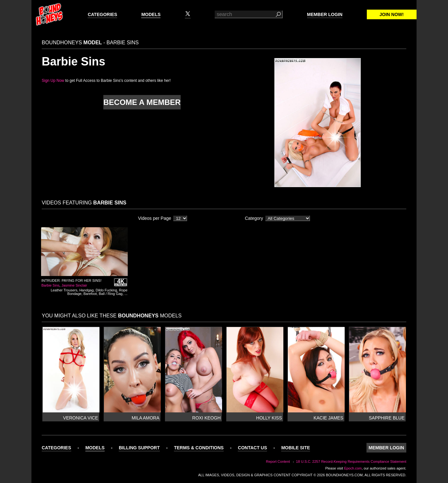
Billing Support (139, 448)
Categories (102, 14)
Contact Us (252, 448)
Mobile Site (295, 448)
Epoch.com (353, 468)
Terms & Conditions (199, 448)
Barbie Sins (50, 285)
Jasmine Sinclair (74, 285)
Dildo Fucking (106, 290)
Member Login (325, 14)
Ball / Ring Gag (111, 294)
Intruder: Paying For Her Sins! (71, 280)
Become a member (142, 102)
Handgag (86, 290)
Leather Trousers (64, 290)
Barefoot (90, 294)
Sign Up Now (53, 81)
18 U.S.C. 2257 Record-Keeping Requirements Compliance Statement (351, 461)
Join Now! (392, 14)
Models (151, 14)
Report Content (278, 461)
